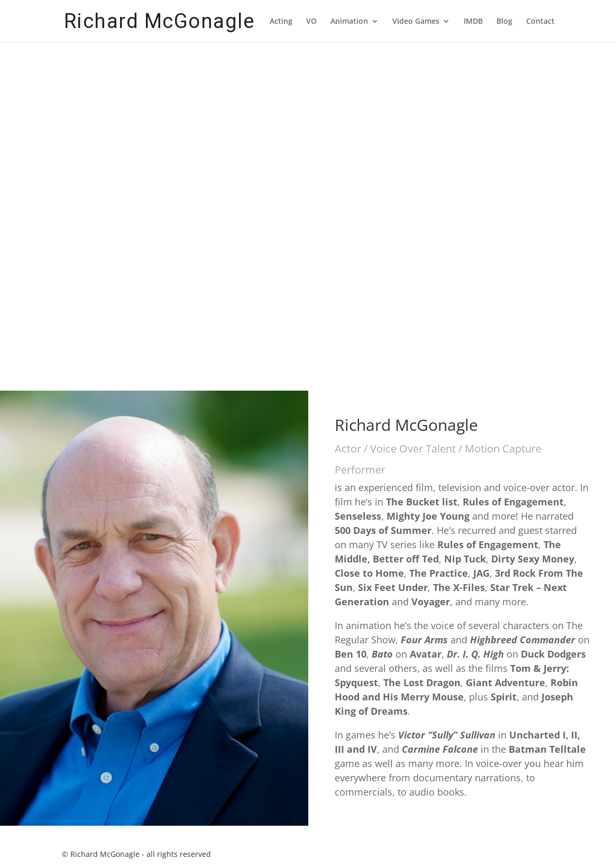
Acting (281, 22)
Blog (504, 22)
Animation (349, 22)
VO (311, 22)
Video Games (416, 22)
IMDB (473, 22)
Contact (540, 22)
